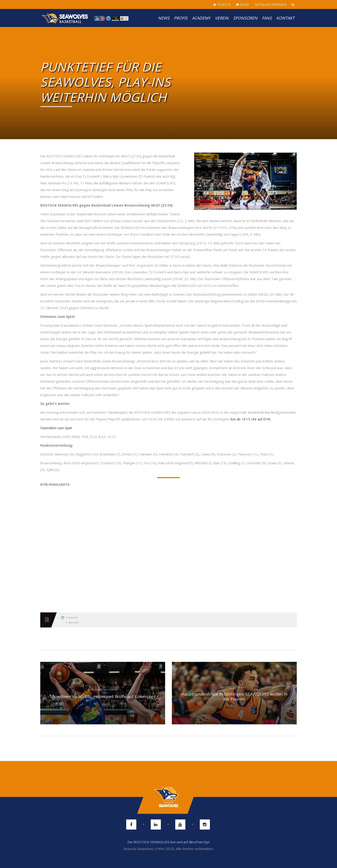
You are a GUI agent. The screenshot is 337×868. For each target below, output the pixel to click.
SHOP (242, 4)
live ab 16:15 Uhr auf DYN (250, 419)
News (164, 18)
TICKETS (222, 4)
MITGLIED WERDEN (270, 4)
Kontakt (285, 18)
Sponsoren (245, 18)
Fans (267, 18)
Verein (222, 18)
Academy (201, 18)
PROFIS (181, 18)
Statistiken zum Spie (56, 428)
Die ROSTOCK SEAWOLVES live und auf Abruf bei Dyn (168, 842)
